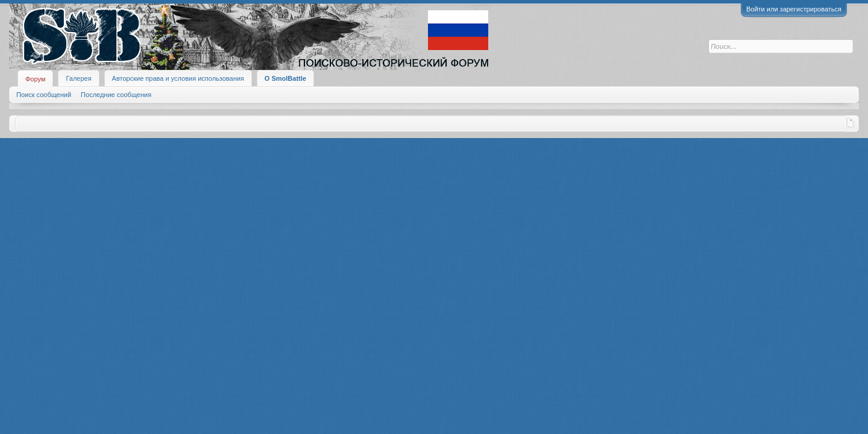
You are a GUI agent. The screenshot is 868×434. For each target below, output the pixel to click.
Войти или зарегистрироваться (794, 9)
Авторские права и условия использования (178, 78)
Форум (35, 79)
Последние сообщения (116, 95)
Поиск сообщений (44, 95)
